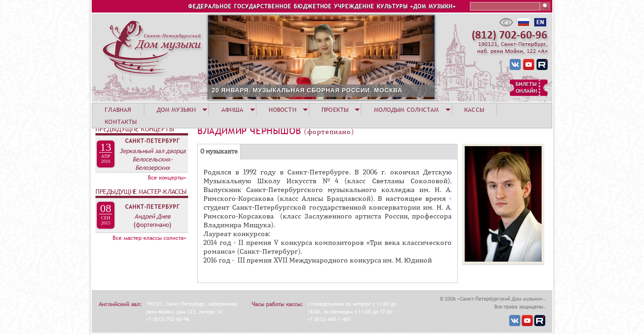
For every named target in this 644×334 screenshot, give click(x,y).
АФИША (233, 109)
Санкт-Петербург (152, 141)
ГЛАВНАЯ (118, 109)
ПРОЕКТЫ (335, 109)
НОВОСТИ (283, 109)
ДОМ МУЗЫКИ (176, 109)
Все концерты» (167, 178)
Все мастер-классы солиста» (149, 238)
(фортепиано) (152, 225)
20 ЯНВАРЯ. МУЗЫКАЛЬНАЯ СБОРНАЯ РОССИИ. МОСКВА (307, 90)
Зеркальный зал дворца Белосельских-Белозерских (153, 159)
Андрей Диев (152, 216)
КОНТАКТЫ (121, 122)
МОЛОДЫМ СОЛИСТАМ (407, 109)
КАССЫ (474, 109)
